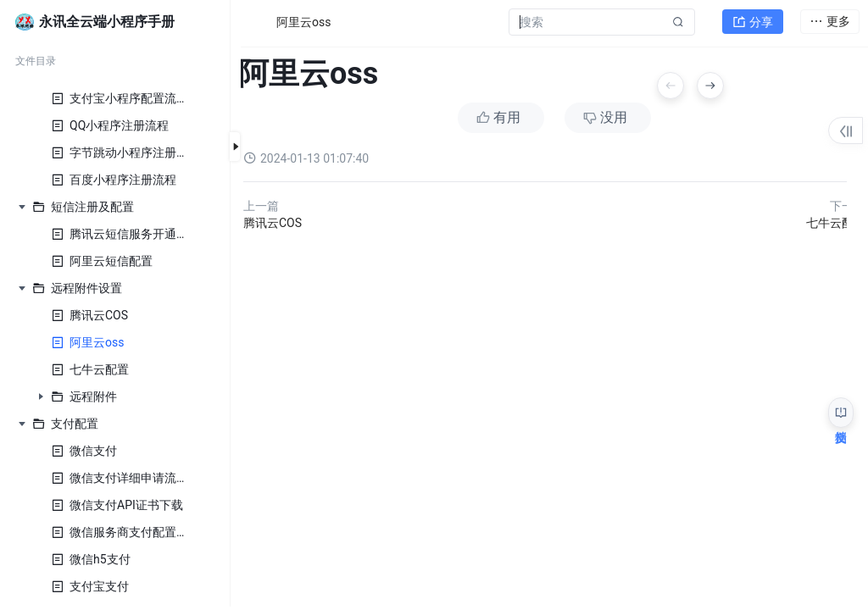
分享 (753, 22)
